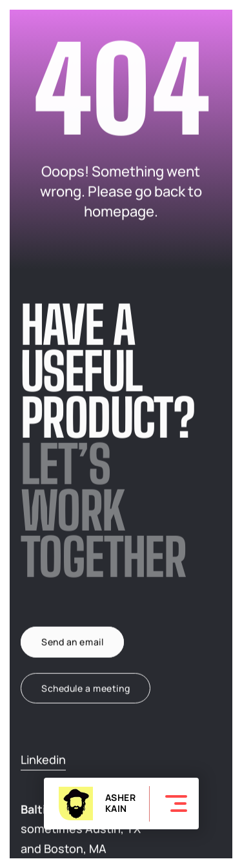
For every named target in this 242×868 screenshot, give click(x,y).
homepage (119, 212)
